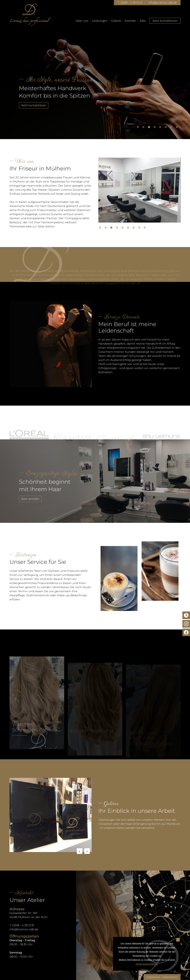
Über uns (82, 21)
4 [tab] (155, 128)
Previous (80, 851)
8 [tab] (178, 128)
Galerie (116, 21)
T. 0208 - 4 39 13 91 (130, 3)
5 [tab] (161, 128)
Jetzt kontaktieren (165, 21)
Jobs (143, 21)
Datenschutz (170, 977)
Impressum (153, 977)
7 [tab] (172, 128)
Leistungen (100, 21)
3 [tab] (150, 128)
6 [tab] (167, 128)
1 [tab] (139, 128)
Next (87, 851)
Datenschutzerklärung (146, 964)
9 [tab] (146, 228)
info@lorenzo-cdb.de (162, 3)
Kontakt (130, 21)
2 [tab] (144, 128)
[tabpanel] (95, 79)
